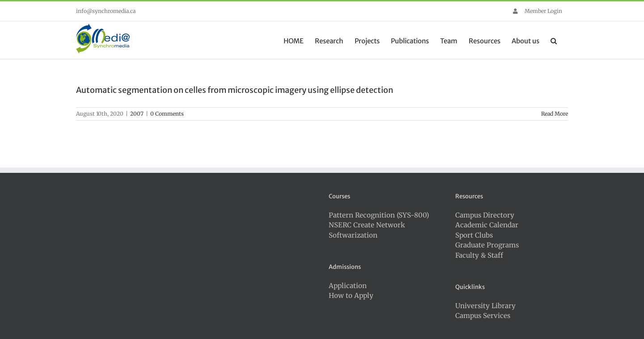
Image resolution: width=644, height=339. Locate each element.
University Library (485, 306)
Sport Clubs (474, 235)
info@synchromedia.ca (106, 11)
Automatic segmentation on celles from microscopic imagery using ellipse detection (235, 90)
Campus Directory (485, 215)
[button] (554, 40)
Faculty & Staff (479, 255)
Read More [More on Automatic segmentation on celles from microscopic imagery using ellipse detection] (555, 114)
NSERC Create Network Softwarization (367, 230)
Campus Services (483, 316)
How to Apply (351, 295)
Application (348, 286)
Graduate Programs (487, 245)
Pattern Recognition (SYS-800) (379, 215)
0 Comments (167, 114)
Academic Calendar (487, 225)
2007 (137, 114)
